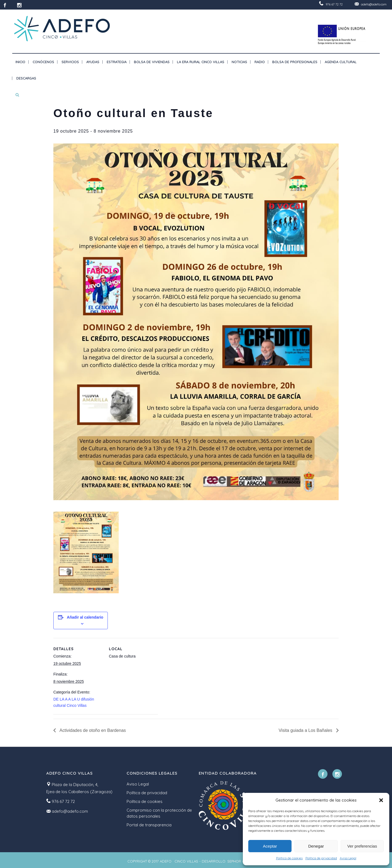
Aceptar (270, 846)
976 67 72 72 (334, 4)
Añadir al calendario (85, 617)
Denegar (316, 846)
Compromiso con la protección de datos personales (159, 813)
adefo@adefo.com (374, 4)
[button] (381, 800)
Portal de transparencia (149, 825)
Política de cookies (289, 858)
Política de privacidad (321, 858)
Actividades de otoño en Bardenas (92, 730)
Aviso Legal (348, 858)
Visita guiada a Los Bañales (306, 730)
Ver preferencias (362, 846)
